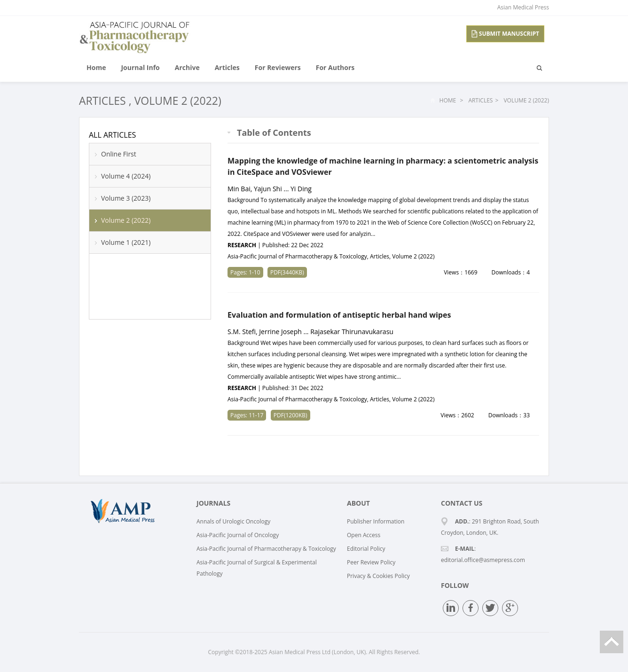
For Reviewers (278, 67)
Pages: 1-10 (245, 272)
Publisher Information (376, 521)
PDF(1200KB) (290, 415)
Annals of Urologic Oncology (233, 521)
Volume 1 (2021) (126, 242)
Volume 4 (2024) (126, 176)
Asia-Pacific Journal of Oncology (238, 535)
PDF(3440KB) (287, 272)
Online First (119, 154)
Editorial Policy (366, 549)
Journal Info (140, 67)
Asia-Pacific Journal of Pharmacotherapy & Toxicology (266, 549)
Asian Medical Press (523, 7)
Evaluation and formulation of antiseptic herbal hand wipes (339, 315)
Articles (227, 67)
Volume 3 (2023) (126, 198)
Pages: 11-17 (247, 415)
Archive (187, 67)
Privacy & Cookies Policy (378, 576)
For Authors (335, 67)
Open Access (364, 535)
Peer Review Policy (371, 562)
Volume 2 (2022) (178, 101)
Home (96, 67)
